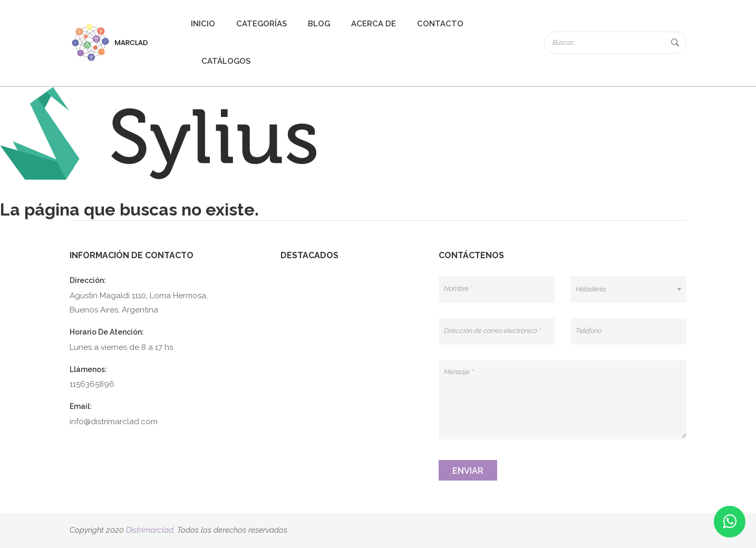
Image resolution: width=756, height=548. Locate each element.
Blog (319, 24)
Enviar (468, 471)
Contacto (440, 24)
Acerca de (374, 24)
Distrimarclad (150, 530)
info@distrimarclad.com (114, 422)
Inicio (203, 24)
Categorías (261, 24)
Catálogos (226, 61)
